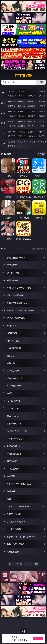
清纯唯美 (22, 126)
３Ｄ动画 (42, 101)
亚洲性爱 (12, 112)
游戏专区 (42, 91)
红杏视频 (12, 146)
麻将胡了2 (12, 96)
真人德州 (22, 91)
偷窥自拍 (12, 122)
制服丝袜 (12, 116)
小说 (3, 133)
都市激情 (12, 132)
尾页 (36, 564)
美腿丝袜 (12, 126)
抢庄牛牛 (42, 96)
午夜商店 (22, 142)
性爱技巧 (42, 136)
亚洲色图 (22, 122)
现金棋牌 (32, 96)
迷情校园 (12, 136)
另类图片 (42, 126)
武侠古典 (42, 132)
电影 (3, 113)
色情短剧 (22, 146)
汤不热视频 (42, 142)
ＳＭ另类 (42, 106)
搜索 (41, 82)
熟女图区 (32, 126)
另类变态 (42, 116)
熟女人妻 (12, 106)
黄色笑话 (32, 136)
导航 (3, 143)
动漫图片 (42, 122)
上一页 (19, 564)
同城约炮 (12, 142)
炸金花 (22, 96)
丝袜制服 (22, 106)
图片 (3, 123)
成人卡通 (32, 112)
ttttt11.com (23, 76)
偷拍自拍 (22, 112)
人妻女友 (32, 132)
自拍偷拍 (22, 101)
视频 (3, 103)
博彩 (3, 93)
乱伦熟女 (32, 116)
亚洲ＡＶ (12, 101)
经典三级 (22, 116)
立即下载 (38, 638)
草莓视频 (32, 142)
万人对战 (32, 91)
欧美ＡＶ (32, 101)
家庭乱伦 (22, 132)
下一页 (28, 564)
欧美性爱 (42, 112)
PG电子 (12, 91)
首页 (11, 564)
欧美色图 (32, 122)
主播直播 (32, 106)
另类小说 (22, 136)
